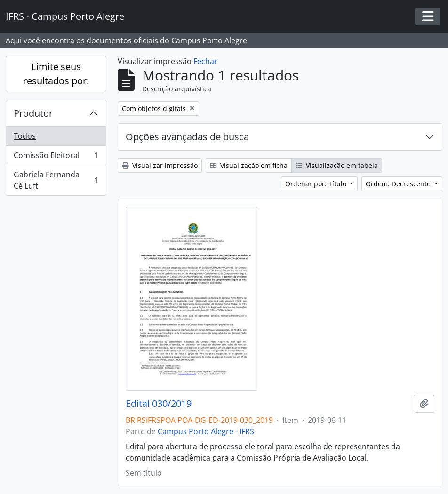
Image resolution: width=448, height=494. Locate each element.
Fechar (205, 61)
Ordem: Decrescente (399, 184)
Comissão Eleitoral (56, 157)
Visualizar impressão (160, 165)
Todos (25, 136)
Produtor (33, 113)
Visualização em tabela (337, 165)
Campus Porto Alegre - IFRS (206, 431)
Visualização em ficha (249, 165)
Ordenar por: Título (317, 184)
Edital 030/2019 (159, 404)
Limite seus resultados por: (56, 74)
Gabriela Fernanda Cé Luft (56, 180)
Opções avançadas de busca (187, 137)
